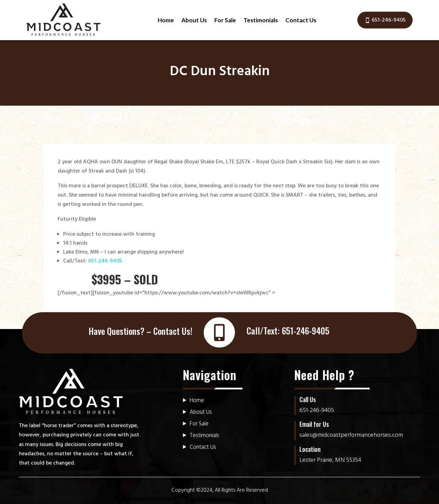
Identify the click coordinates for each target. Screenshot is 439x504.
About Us (194, 20)
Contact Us (301, 20)
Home (166, 20)
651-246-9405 (389, 20)
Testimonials (261, 20)
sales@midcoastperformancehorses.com (351, 435)
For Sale (225, 20)
